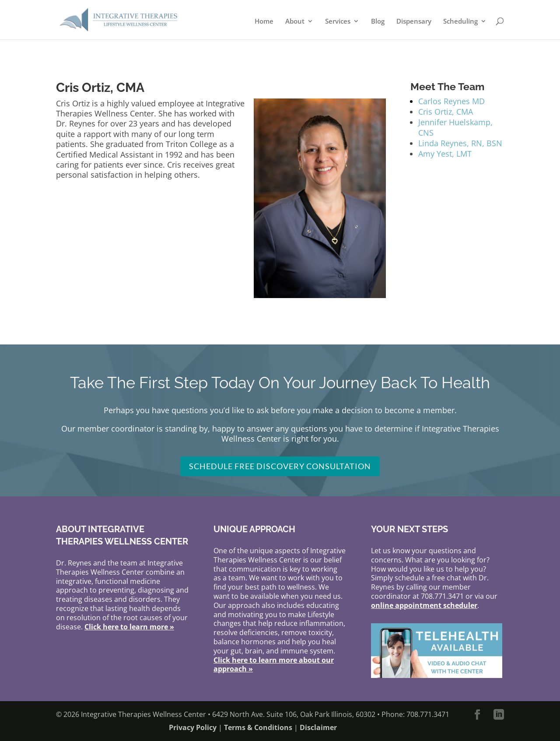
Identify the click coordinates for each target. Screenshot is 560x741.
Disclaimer (318, 727)
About (295, 22)
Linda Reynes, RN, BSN (460, 143)
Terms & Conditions (258, 727)
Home (264, 22)
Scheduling (460, 22)
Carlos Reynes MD (451, 101)
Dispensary (414, 22)
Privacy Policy (193, 727)
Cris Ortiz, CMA (446, 112)
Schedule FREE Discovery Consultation (280, 466)
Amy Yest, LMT (445, 154)
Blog (378, 22)
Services (338, 22)
